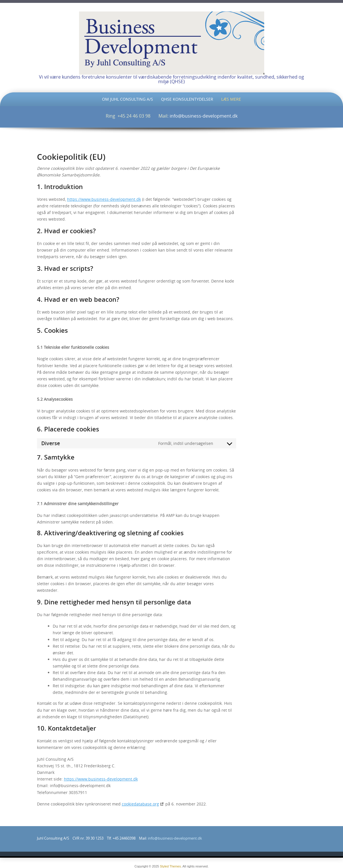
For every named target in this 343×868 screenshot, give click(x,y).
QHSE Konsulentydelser (187, 99)
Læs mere (231, 99)
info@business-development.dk (204, 116)
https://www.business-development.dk (104, 199)
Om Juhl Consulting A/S (128, 99)
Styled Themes (170, 866)
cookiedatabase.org (140, 804)
